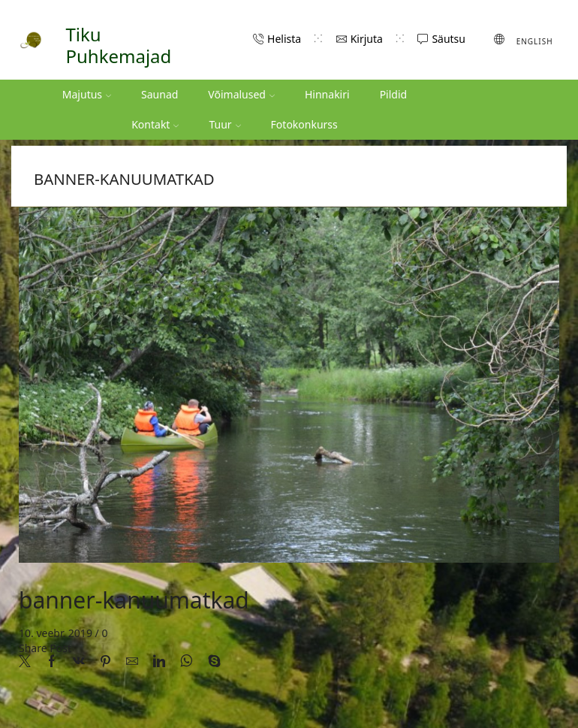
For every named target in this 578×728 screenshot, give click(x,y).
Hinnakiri (327, 94)
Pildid (394, 94)
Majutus (87, 94)
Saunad (160, 94)
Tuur (224, 124)
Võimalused (241, 94)
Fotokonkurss (304, 124)
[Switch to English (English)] (524, 40)
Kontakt (155, 124)
